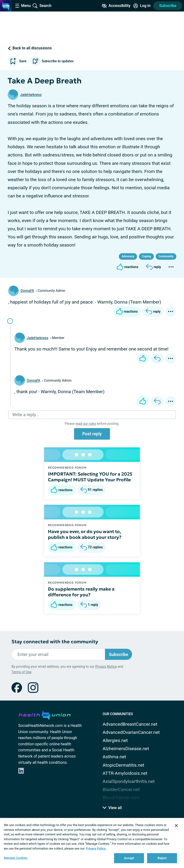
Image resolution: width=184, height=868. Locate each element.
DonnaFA (27, 291)
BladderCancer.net (121, 790)
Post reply (92, 434)
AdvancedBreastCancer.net (130, 724)
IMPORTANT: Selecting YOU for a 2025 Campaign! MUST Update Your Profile (90, 477)
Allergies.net (115, 740)
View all (112, 808)
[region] (92, 843)
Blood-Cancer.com (121, 798)
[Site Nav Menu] (23, 6)
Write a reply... (26, 415)
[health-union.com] (45, 714)
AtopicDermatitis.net (123, 765)
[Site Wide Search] (42, 6)
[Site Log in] (142, 6)
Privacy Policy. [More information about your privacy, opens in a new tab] (96, 848)
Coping (146, 256)
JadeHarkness (31, 95)
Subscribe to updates (52, 61)
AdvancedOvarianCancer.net (131, 732)
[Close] (176, 826)
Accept (129, 858)
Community (166, 256)
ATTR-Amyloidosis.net (125, 773)
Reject (162, 858)
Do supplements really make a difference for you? (81, 592)
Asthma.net (114, 757)
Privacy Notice (106, 667)
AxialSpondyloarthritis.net (129, 781)
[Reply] (153, 267)
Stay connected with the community (55, 642)
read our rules (86, 424)
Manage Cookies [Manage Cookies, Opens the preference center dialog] (16, 858)
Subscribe (168, 6)
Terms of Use (21, 672)
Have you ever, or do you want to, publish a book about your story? (85, 534)
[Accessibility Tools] (116, 6)
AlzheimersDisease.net (126, 749)
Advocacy (128, 256)
